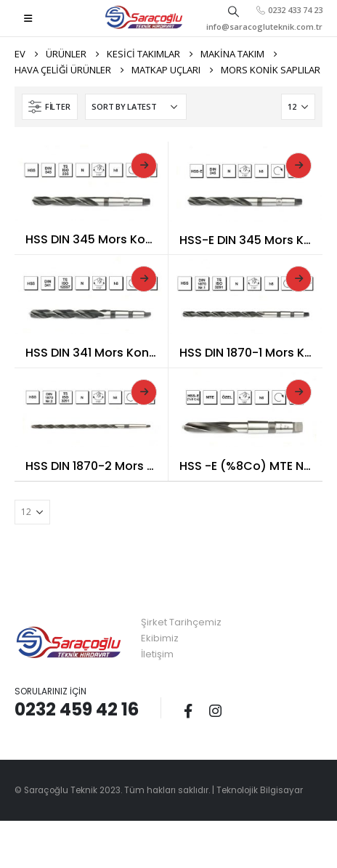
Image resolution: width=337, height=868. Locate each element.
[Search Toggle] (233, 11)
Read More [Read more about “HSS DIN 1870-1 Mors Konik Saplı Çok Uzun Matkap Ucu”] (299, 279)
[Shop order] (136, 107)
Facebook (188, 710)
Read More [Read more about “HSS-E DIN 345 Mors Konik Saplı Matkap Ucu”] (299, 166)
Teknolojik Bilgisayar (260, 790)
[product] (91, 181)
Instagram (215, 710)
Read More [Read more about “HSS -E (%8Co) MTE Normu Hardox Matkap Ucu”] (299, 392)
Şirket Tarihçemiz (181, 622)
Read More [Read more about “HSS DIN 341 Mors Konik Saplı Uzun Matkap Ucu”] (144, 279)
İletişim (157, 654)
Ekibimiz (160, 638)
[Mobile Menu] (28, 18)
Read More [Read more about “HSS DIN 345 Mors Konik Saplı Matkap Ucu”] (144, 166)
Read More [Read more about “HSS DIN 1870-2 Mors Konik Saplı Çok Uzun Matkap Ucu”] (144, 392)
